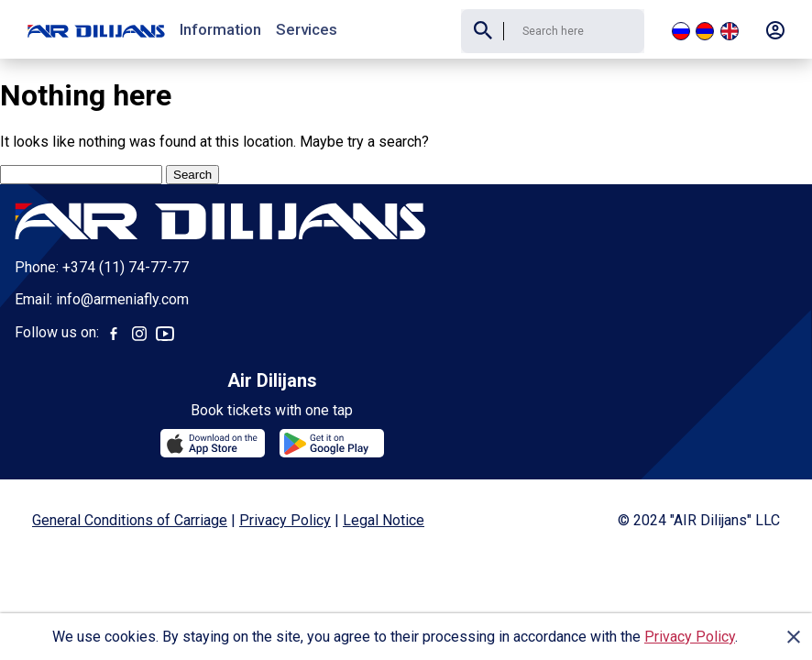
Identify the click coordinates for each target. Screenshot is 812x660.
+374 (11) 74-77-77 (126, 268)
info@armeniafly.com (122, 300)
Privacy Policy (690, 637)
